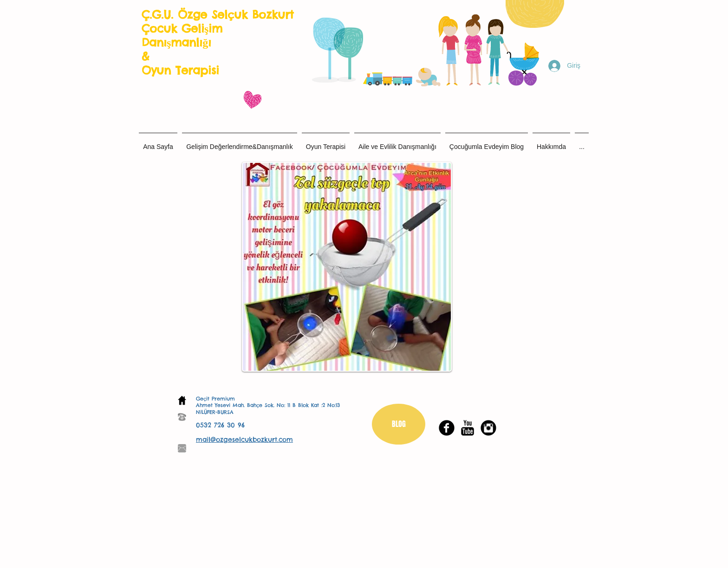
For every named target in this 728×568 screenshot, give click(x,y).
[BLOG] (399, 424)
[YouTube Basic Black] (468, 428)
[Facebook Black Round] (447, 428)
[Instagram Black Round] (488, 428)
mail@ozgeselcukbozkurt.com (244, 439)
